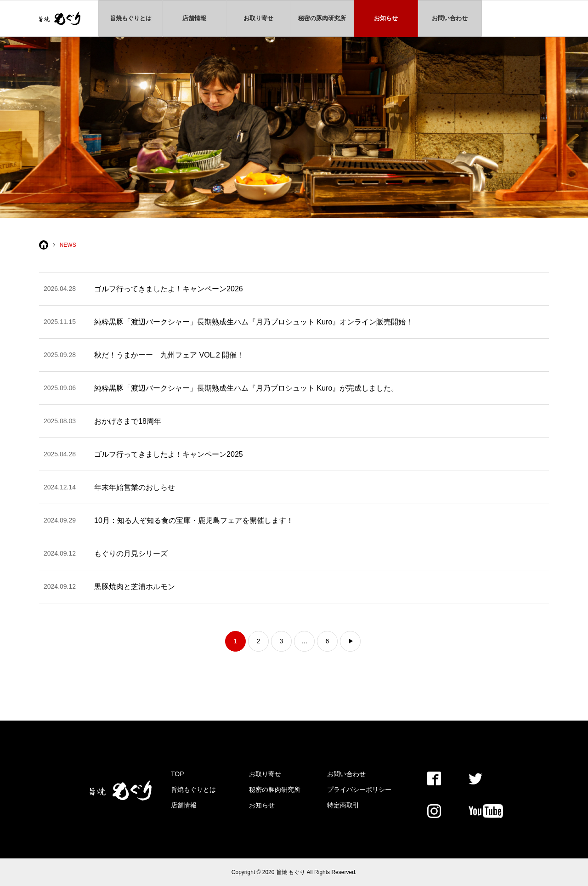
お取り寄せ (258, 18)
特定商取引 (343, 805)
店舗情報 (194, 18)
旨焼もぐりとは (131, 18)
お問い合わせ (450, 18)
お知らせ (386, 18)
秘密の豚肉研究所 (322, 18)
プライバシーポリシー (359, 789)
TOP (178, 774)
